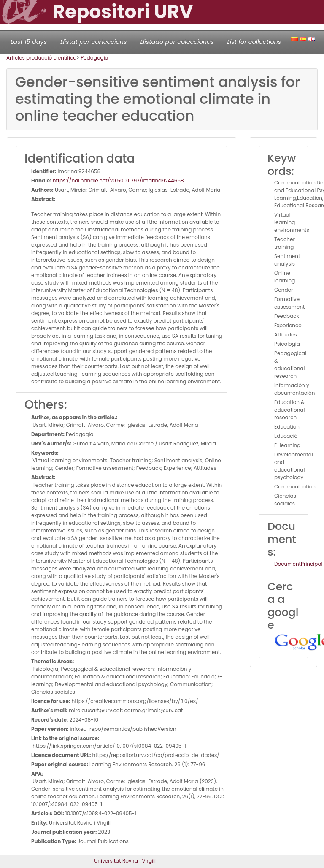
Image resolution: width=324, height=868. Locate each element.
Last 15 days (29, 42)
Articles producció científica (41, 58)
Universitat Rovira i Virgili (125, 861)
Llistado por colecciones (177, 42)
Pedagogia (94, 58)
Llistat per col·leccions (94, 42)
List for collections (254, 42)
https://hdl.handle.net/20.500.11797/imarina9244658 (118, 180)
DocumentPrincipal (298, 564)
